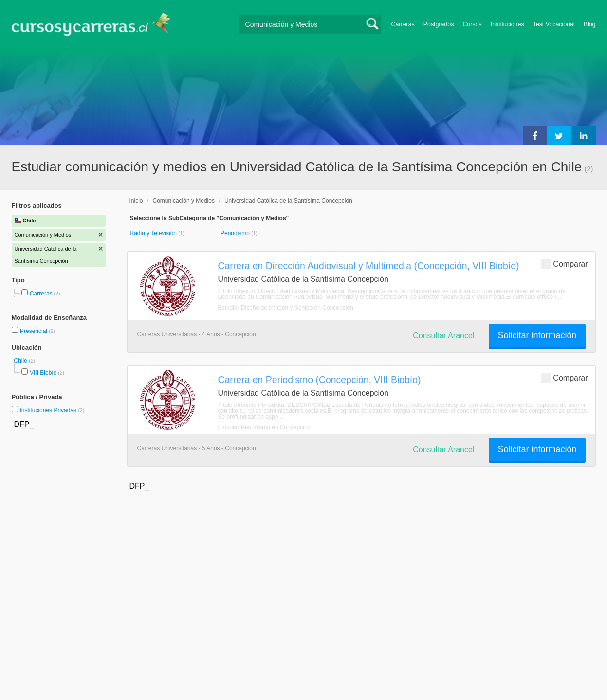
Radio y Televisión (154, 233)
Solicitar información (537, 335)
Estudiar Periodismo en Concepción (265, 427)
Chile (22, 361)
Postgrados (439, 24)
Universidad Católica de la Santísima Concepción (288, 201)
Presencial (34, 331)
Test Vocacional (554, 24)
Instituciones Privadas (52, 410)
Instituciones (507, 24)
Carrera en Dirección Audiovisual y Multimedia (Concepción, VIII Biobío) (369, 266)
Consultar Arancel (443, 336)
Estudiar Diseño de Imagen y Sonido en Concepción (286, 308)
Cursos (472, 24)
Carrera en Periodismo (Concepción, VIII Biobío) (320, 380)
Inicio (136, 201)
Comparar (564, 264)
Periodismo (236, 233)
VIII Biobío (43, 373)
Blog (590, 24)
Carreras (403, 24)
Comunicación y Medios (184, 201)
